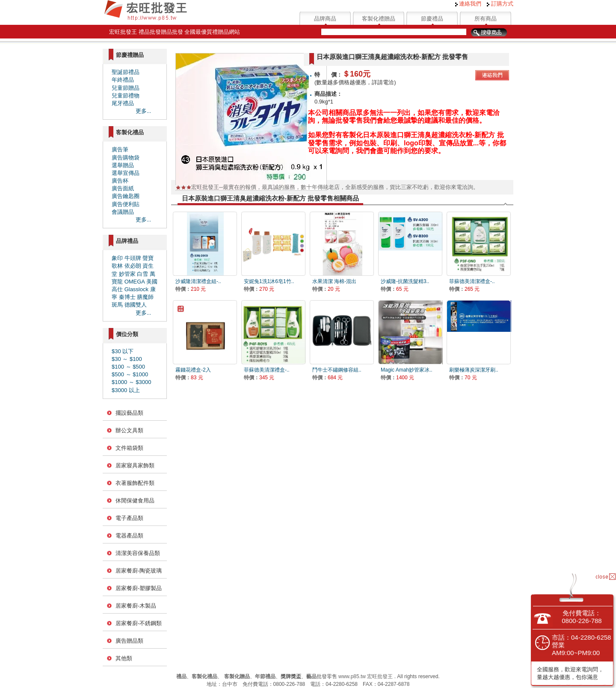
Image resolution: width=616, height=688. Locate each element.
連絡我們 (468, 4)
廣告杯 (120, 181)
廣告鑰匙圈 (126, 196)
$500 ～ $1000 (130, 374)
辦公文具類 (129, 430)
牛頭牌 (133, 258)
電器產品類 (129, 536)
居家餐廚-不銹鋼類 (139, 623)
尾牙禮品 (123, 103)
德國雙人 (136, 305)
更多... (144, 111)
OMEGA (135, 282)
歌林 (117, 266)
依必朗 (133, 266)
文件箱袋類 (129, 448)
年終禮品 (123, 80)
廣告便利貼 (126, 204)
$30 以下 (123, 351)
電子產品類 (129, 518)
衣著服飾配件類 (135, 483)
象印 (117, 258)
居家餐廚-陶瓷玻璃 (139, 571)
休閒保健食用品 (135, 500)
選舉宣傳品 (126, 173)
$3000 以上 (126, 390)
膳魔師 (145, 297)
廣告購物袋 (126, 158)
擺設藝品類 (129, 413)
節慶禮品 (432, 19)
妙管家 (127, 274)
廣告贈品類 (129, 641)
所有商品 (486, 19)
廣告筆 (120, 149)
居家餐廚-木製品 (136, 606)
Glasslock (136, 289)
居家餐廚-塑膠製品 (139, 588)
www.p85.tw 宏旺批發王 (366, 676)
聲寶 (148, 258)
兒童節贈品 (126, 88)
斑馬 (117, 305)
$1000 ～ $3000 (132, 382)
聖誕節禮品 (126, 72)
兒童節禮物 (126, 96)
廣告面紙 (123, 188)
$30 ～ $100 (127, 359)
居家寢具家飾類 (135, 465)
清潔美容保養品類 (138, 553)
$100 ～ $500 (128, 367)
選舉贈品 (123, 165)
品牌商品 (325, 19)
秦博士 (127, 297)
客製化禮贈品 (379, 19)
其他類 (124, 658)
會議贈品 (123, 212)
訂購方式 (500, 4)
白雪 (142, 274)
